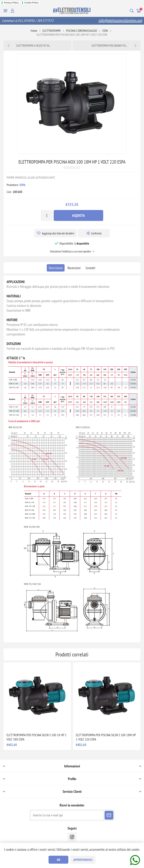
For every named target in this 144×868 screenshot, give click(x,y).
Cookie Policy (31, 3)
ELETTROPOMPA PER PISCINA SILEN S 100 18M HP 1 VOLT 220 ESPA (106, 737)
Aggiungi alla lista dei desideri (58, 233)
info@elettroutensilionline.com (120, 20)
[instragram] (72, 837)
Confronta (96, 233)
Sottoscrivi (109, 815)
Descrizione (56, 268)
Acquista (78, 215)
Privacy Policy (11, 3)
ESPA (22, 185)
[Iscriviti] (67, 815)
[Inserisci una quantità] (47, 215)
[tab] (56, 268)
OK (59, 860)
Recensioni (74, 268)
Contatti (90, 268)
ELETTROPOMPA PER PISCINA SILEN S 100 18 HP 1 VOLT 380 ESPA (37, 737)
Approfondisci (83, 860)
